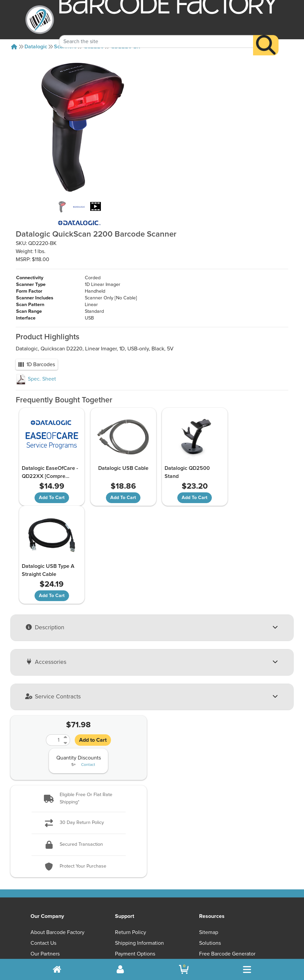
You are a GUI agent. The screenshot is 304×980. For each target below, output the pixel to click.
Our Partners (45, 836)
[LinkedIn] (258, 901)
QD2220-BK (125, 47)
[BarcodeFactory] (40, 20)
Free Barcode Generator (227, 836)
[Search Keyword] (156, 32)
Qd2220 (94, 47)
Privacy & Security (136, 846)
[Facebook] (225, 900)
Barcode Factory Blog (224, 846)
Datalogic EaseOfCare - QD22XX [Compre (49, 452)
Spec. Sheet (36, 359)
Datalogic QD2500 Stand (180, 452)
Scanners (65, 47)
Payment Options (135, 836)
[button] (79, 680)
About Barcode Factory (57, 814)
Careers (40, 868)
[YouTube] (193, 901)
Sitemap (209, 814)
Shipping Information (139, 825)
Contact (88, 646)
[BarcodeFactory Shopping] (184, 969)
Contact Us (43, 825)
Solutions (210, 825)
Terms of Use (131, 857)
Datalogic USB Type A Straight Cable (252, 452)
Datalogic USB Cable (118, 448)
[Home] (14, 47)
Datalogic (36, 47)
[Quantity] (54, 622)
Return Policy (131, 814)
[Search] (266, 36)
